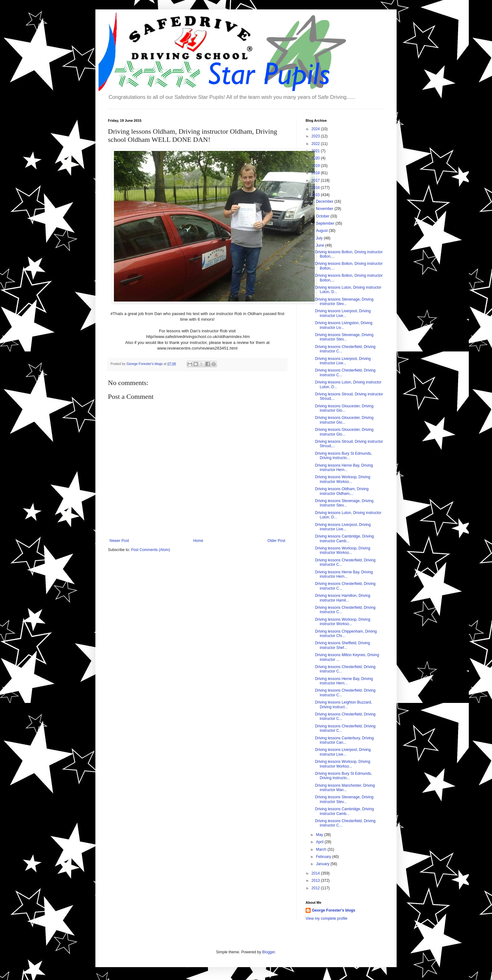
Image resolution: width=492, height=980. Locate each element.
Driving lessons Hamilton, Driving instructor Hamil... (343, 598)
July (320, 238)
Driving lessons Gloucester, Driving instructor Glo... (344, 408)
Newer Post (119, 541)
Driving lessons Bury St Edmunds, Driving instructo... (343, 456)
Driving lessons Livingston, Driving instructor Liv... (344, 325)
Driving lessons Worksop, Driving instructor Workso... (343, 479)
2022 (316, 144)
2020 (316, 158)
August (322, 231)
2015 (316, 195)
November (325, 209)
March (322, 849)
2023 (316, 136)
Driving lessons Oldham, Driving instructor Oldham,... (342, 491)
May (320, 835)
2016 (316, 188)
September (326, 223)
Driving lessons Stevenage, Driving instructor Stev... (344, 302)
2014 (316, 873)
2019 (316, 166)
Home (198, 541)
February (324, 857)
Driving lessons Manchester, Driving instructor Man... (345, 788)
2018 (316, 173)
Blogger (268, 952)
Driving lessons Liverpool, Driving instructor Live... (343, 313)
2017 (316, 180)
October (323, 216)
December (325, 201)
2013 (316, 881)
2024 (316, 129)
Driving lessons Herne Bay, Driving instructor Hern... (344, 468)
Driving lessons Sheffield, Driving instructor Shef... (342, 645)
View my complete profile (326, 918)
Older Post (276, 541)
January (323, 864)
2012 (316, 888)
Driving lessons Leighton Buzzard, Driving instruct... (343, 704)
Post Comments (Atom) (150, 550)
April (320, 842)
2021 (316, 151)
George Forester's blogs (334, 910)
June (321, 245)
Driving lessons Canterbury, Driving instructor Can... (344, 740)
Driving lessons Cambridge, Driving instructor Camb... (344, 538)
